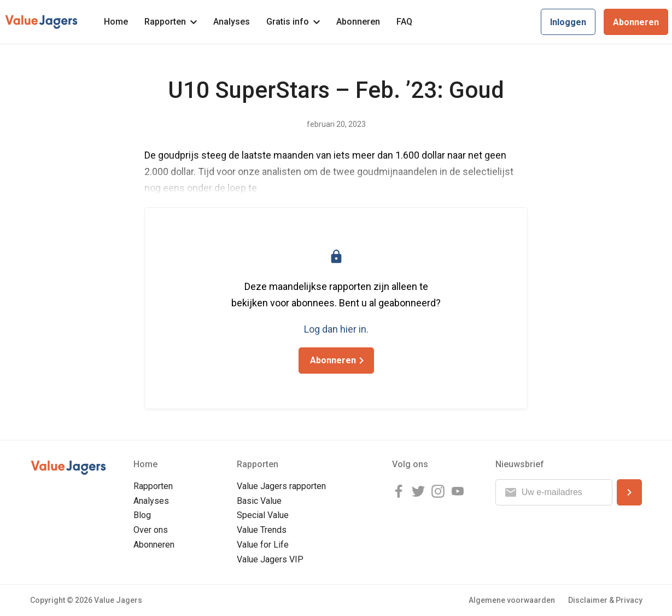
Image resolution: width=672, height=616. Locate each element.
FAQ (404, 22)
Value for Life (263, 545)
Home (116, 22)
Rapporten (171, 22)
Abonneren (358, 22)
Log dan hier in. (336, 329)
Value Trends (262, 530)
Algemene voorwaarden (512, 600)
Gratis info (293, 22)
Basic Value (259, 501)
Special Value (263, 515)
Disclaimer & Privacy (605, 600)
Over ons (151, 530)
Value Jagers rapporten (281, 486)
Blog (142, 515)
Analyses (232, 22)
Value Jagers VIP (270, 559)
